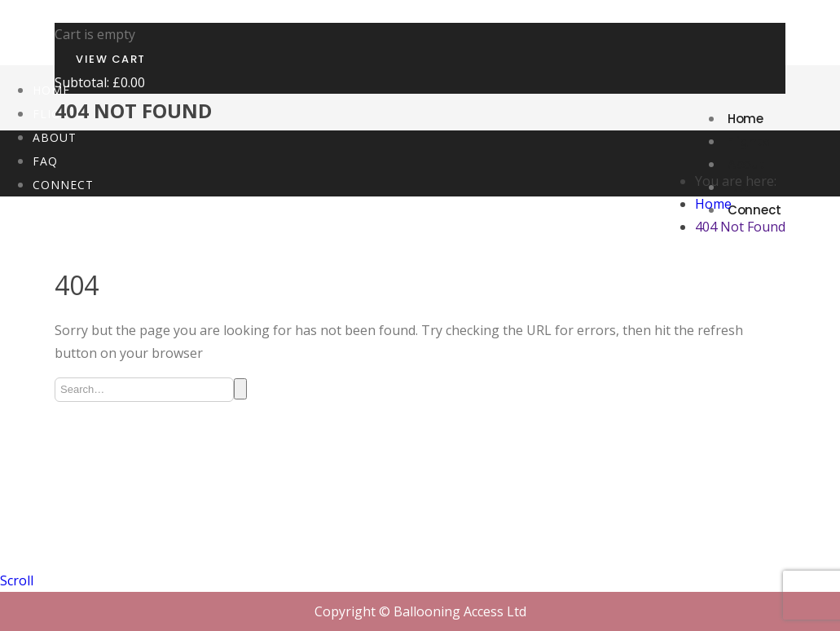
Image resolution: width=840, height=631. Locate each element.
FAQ (45, 161)
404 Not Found (740, 227)
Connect (63, 185)
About (747, 164)
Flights (749, 141)
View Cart (111, 59)
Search (240, 389)
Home (746, 119)
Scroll (17, 580)
